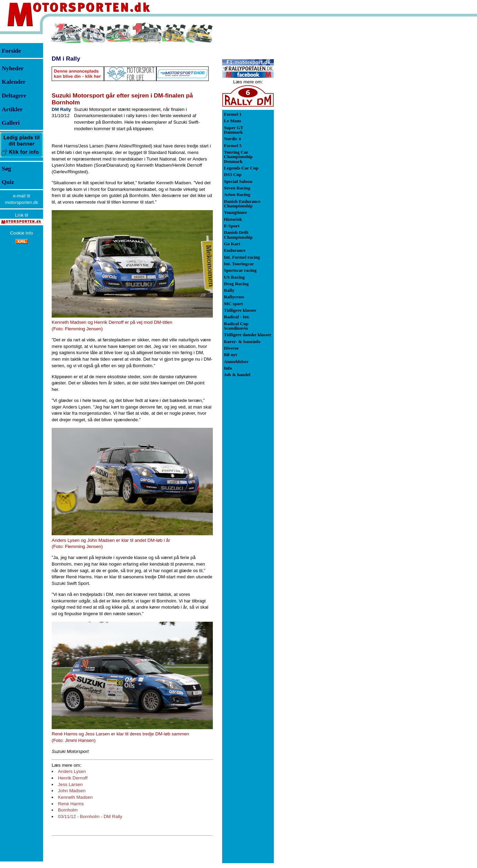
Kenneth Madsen (75, 797)
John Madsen (72, 791)
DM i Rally (66, 59)
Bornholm (68, 810)
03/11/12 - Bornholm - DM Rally (90, 817)
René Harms (71, 804)
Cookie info (22, 233)
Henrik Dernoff (73, 778)
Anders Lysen (72, 771)
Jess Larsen (70, 784)
